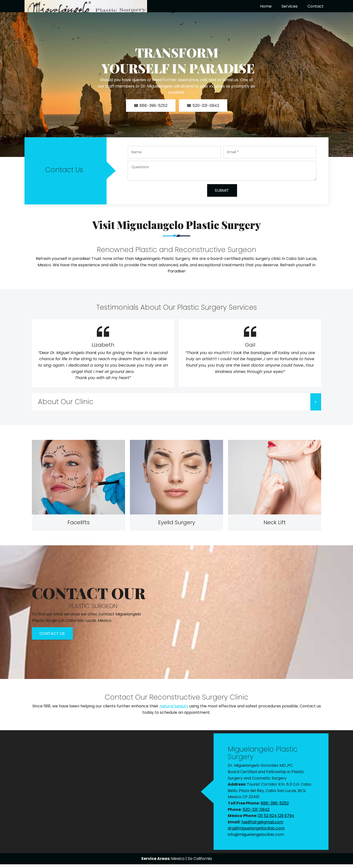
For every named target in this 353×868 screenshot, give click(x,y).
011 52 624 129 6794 (276, 816)
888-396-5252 (275, 803)
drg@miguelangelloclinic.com (256, 828)
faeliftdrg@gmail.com (262, 822)
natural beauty (174, 706)
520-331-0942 (256, 810)
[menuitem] (266, 6)
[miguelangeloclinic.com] (86, 6)
